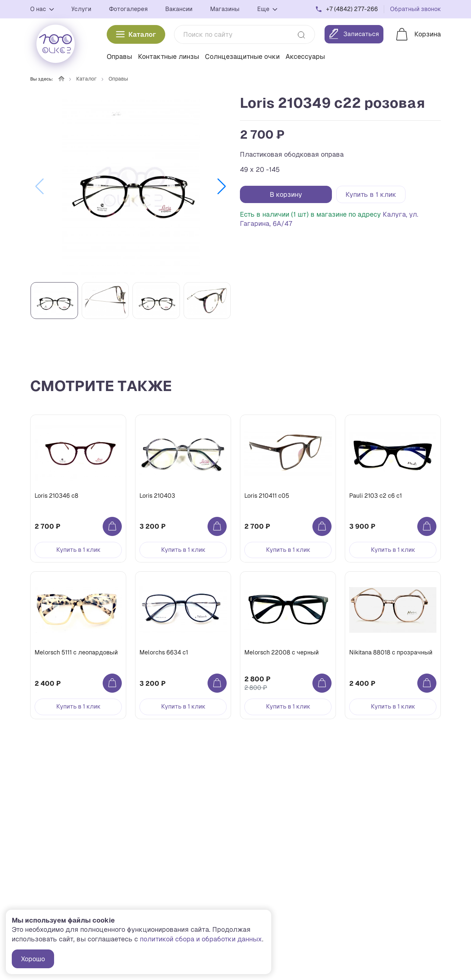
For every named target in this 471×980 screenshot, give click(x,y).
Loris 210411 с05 (269, 498)
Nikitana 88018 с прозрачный (393, 658)
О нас (42, 8)
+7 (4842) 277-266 (352, 8)
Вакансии (179, 8)
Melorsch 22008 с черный (283, 658)
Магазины (225, 8)
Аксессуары (305, 55)
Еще (267, 8)
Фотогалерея (128, 8)
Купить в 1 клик (371, 194)
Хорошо (33, 959)
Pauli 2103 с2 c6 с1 (377, 498)
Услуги (81, 8)
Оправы (119, 55)
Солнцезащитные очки (242, 55)
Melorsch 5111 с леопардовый (78, 658)
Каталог (136, 33)
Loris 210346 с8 (58, 498)
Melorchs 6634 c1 (166, 658)
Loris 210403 (159, 498)
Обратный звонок (415, 8)
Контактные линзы (169, 55)
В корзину (286, 194)
